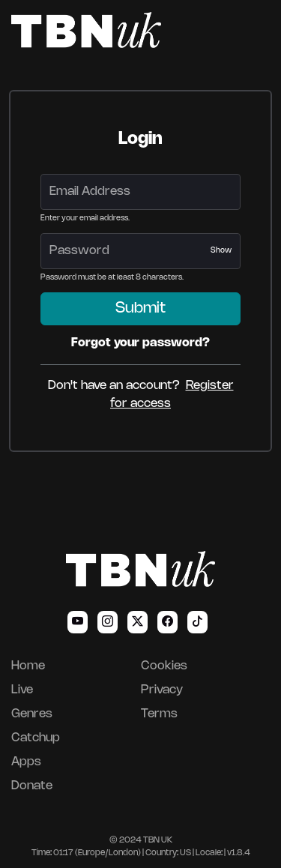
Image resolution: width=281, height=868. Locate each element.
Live (22, 690)
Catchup (36, 738)
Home (28, 666)
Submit (140, 308)
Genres (32, 714)
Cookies (164, 666)
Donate (32, 786)
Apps (26, 762)
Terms (159, 714)
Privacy (162, 690)
